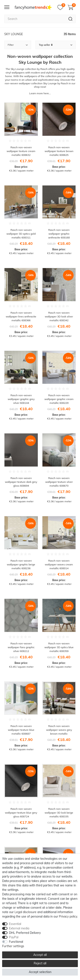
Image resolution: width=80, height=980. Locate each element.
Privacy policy (68, 916)
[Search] (71, 19)
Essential (15, 924)
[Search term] (35, 19)
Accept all (40, 955)
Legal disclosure (25, 912)
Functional (16, 942)
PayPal (14, 937)
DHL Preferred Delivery (25, 933)
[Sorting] (56, 45)
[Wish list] (61, 7)
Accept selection (40, 972)
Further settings (13, 946)
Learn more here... (40, 93)
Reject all (40, 963)
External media (19, 928)
